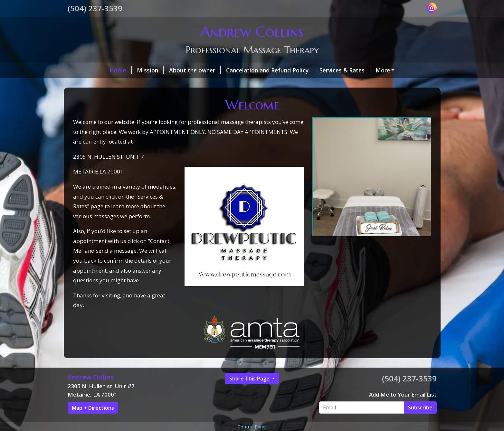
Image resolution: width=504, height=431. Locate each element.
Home (84, 70)
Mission (114, 70)
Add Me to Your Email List (403, 408)
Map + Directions (93, 421)
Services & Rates (308, 70)
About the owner (158, 70)
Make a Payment (364, 70)
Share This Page (250, 392)
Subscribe (420, 421)
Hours (189, 84)
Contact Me (221, 84)
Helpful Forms (150, 84)
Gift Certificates (98, 84)
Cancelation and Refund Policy (233, 70)
